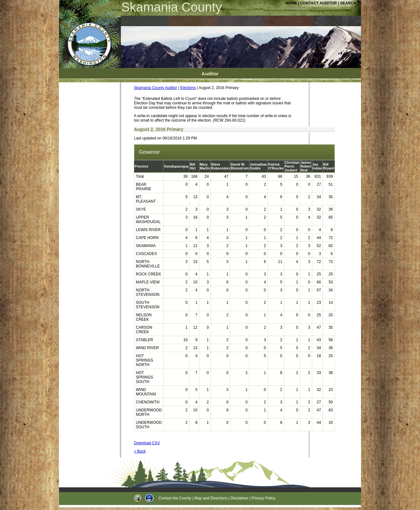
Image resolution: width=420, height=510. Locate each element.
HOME (291, 3)
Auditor (210, 74)
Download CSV (147, 443)
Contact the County (175, 498)
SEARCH (348, 3)
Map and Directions (211, 498)
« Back (140, 451)
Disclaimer (239, 498)
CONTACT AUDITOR (319, 3)
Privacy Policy (264, 498)
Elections (188, 88)
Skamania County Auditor (155, 88)
